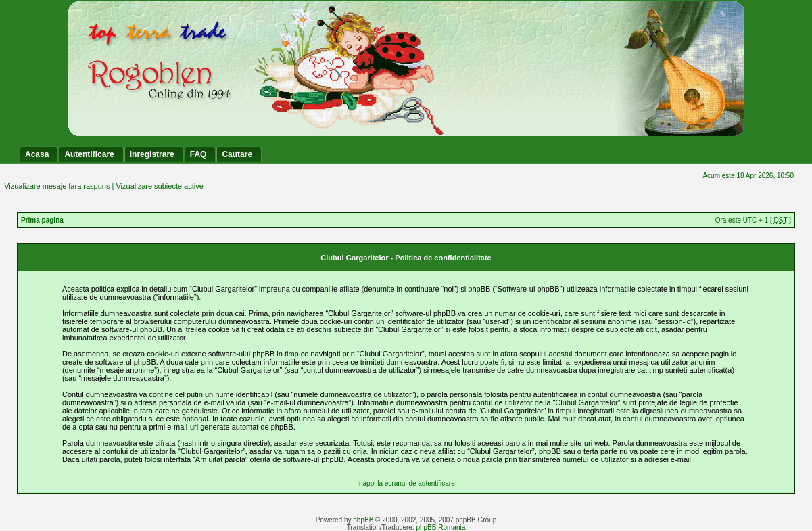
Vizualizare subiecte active (159, 186)
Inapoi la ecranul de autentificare (406, 483)
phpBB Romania (440, 527)
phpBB (363, 520)
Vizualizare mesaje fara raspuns (57, 186)
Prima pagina (42, 220)
